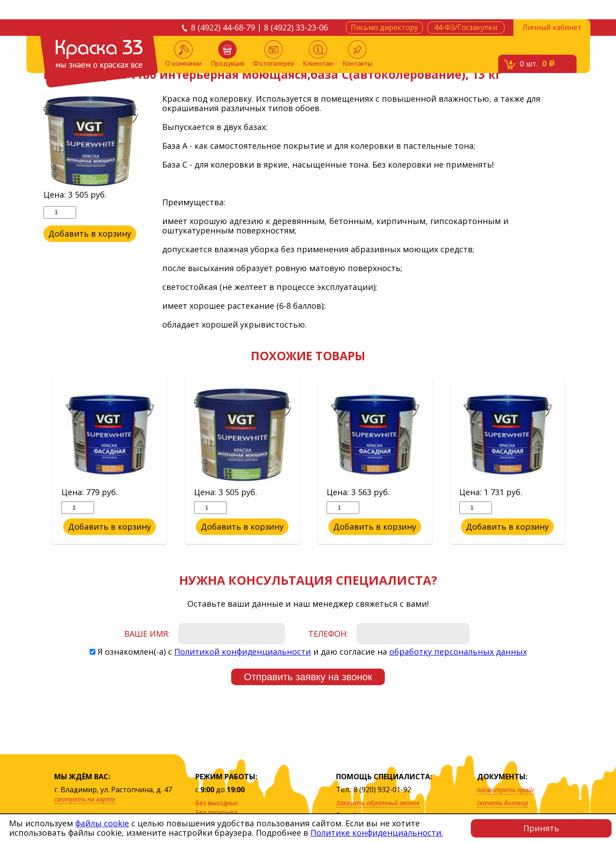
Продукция (227, 54)
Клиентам (318, 54)
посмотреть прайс (506, 790)
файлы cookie (102, 823)
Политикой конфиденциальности (243, 652)
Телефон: (328, 634)
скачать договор (503, 803)
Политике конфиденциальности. (377, 833)
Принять (541, 828)
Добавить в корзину (90, 233)
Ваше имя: (147, 634)
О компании (183, 54)
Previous (37, 461)
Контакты (357, 54)
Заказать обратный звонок (378, 803)
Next (580, 461)
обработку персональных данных (458, 652)
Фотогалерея (274, 54)
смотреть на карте (85, 799)
